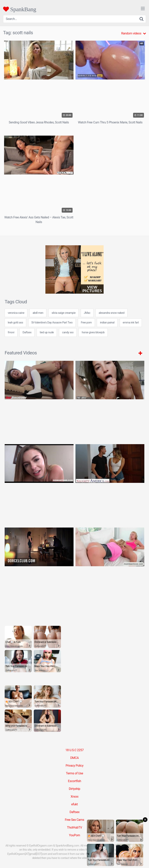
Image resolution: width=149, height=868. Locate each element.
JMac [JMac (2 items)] (87, 313)
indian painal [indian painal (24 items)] (107, 323)
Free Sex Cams (74, 820)
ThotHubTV (74, 827)
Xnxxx (74, 797)
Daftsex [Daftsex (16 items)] (27, 332)
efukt (74, 804)
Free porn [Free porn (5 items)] (86, 323)
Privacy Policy (74, 766)
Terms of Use (75, 773)
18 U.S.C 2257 (74, 750)
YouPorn (75, 835)
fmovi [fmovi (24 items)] (11, 332)
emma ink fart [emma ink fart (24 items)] (131, 323)
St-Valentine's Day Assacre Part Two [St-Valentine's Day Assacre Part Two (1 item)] (52, 323)
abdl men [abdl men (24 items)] (38, 313)
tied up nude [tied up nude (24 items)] (47, 332)
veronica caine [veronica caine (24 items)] (16, 313)
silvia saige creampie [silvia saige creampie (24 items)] (64, 313)
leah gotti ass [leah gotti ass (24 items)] (15, 323)
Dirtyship (74, 789)
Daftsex (74, 812)
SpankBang (20, 9)
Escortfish (74, 781)
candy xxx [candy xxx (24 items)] (68, 332)
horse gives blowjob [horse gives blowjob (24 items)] (93, 332)
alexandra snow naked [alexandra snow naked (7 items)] (111, 313)
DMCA (74, 758)
